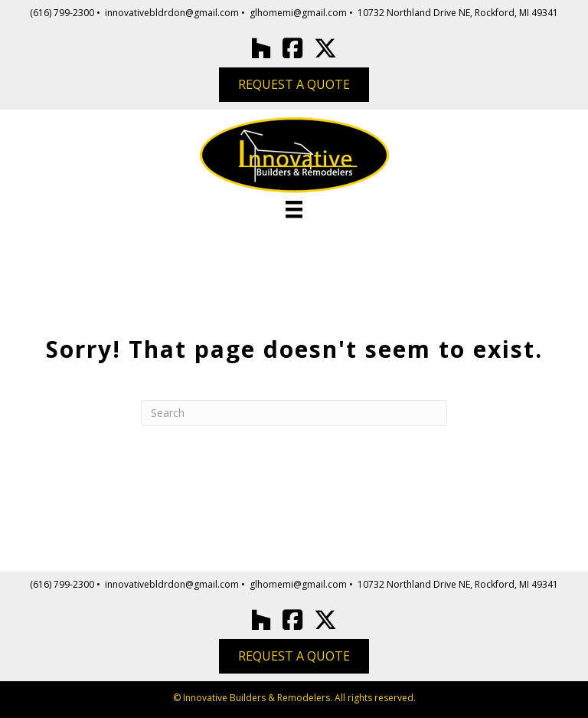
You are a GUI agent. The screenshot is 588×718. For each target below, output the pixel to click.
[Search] (294, 413)
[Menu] (294, 209)
